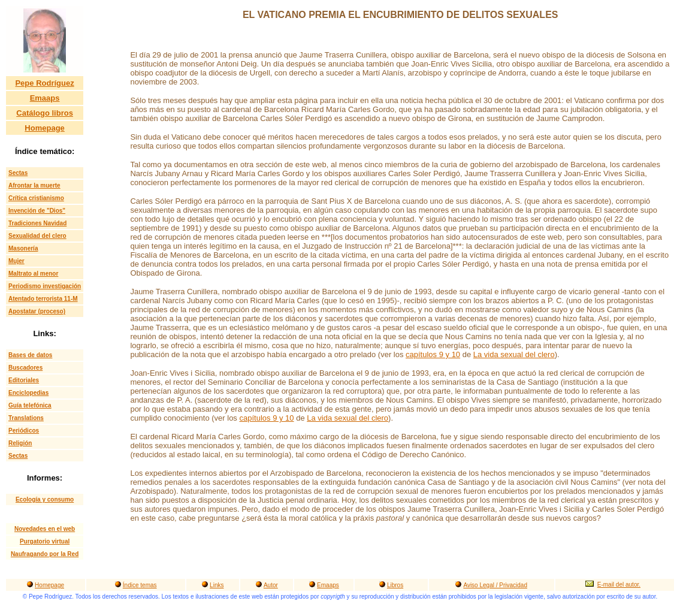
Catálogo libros (45, 113)
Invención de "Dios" (37, 211)
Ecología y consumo (45, 499)
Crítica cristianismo (36, 198)
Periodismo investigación (45, 286)
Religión (20, 443)
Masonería (23, 248)
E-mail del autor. (619, 585)
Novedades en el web (45, 529)
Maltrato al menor (33, 274)
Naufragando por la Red (45, 554)
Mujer (16, 261)
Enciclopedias (28, 393)
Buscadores (25, 368)
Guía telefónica (30, 405)
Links (217, 585)
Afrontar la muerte (34, 185)
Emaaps (45, 98)
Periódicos (24, 431)
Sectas (18, 173)
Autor (271, 585)
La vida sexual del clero (514, 354)
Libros (395, 585)
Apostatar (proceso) (37, 311)
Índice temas (140, 585)
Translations (26, 418)
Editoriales (24, 380)
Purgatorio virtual (45, 541)
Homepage (44, 128)
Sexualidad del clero (37, 236)
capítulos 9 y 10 (433, 354)
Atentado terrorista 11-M (43, 299)
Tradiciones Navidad (37, 223)
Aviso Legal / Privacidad (495, 585)
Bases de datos (30, 355)
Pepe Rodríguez (44, 83)
